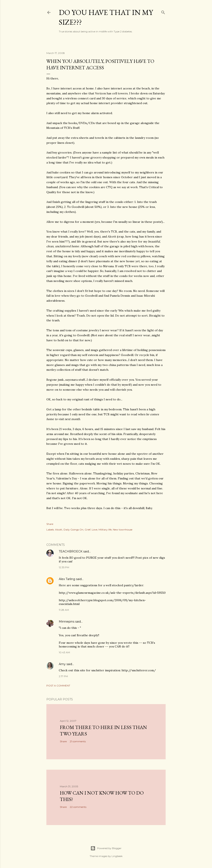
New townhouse (123, 530)
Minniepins (67, 622)
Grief (88, 530)
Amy (62, 664)
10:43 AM (64, 652)
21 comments (78, 741)
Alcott (59, 530)
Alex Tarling (67, 579)
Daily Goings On (73, 530)
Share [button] (50, 524)
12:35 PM (64, 567)
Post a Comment (58, 686)
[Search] (163, 12)
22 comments (78, 807)
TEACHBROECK (71, 551)
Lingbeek (117, 856)
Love (95, 530)
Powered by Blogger (106, 848)
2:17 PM (63, 676)
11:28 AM (64, 610)
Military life (105, 530)
